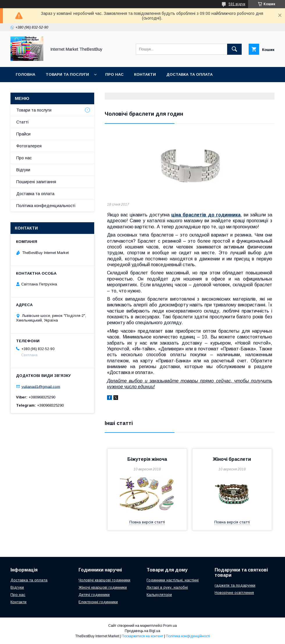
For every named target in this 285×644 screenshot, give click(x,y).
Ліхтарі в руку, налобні (167, 587)
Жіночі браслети (232, 459)
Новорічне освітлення (234, 593)
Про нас (114, 74)
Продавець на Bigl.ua (142, 631)
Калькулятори (159, 595)
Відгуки (23, 170)
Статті (22, 122)
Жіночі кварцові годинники (103, 587)
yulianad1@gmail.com (41, 386)
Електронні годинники (98, 602)
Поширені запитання (36, 182)
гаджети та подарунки (235, 585)
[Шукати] (234, 49)
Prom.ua (170, 626)
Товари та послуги (67, 74)
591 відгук (237, 4)
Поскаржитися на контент (142, 636)
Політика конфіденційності (188, 636)
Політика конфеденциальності (46, 206)
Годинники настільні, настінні (173, 580)
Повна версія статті (147, 522)
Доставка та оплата (189, 74)
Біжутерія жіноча (147, 459)
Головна (25, 74)
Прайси (23, 134)
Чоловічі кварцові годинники (104, 580)
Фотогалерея (29, 146)
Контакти (145, 74)
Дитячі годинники (94, 595)
